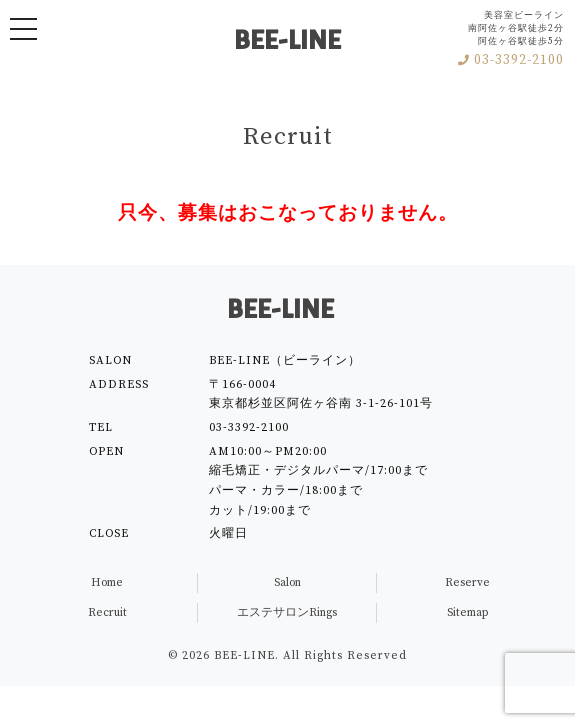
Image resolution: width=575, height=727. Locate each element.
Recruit (107, 612)
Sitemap (467, 612)
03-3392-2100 (511, 60)
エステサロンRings (287, 612)
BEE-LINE (287, 41)
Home (107, 582)
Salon (287, 582)
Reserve (467, 582)
